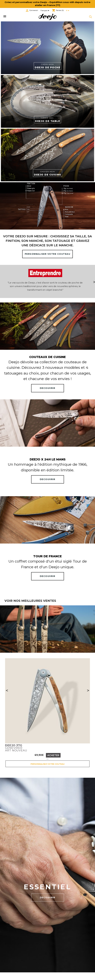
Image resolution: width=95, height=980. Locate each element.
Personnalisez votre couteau (48, 764)
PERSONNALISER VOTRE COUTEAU (48, 254)
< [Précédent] (7, 691)
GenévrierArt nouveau (16, 748)
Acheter (53, 755)
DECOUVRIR (48, 388)
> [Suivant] (88, 691)
